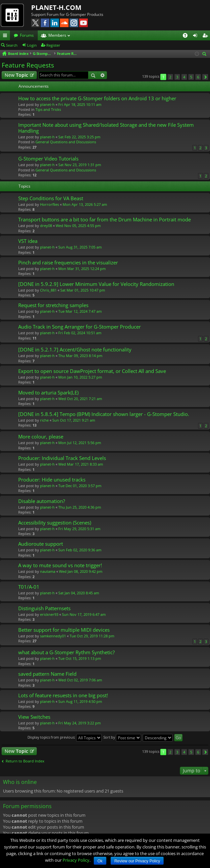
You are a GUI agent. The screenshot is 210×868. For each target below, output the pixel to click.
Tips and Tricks (48, 109)
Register (53, 45)
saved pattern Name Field (47, 674)
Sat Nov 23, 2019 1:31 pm (80, 165)
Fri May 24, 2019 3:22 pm (79, 723)
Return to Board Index (25, 761)
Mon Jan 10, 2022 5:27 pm (80, 377)
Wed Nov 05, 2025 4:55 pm (78, 226)
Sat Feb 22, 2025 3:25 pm (79, 137)
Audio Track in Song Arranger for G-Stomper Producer (79, 327)
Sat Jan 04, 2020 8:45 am (79, 593)
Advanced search (103, 75)
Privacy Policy (76, 860)
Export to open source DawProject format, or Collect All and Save (92, 371)
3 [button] (177, 77)
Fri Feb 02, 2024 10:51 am (80, 333)
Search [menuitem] (205, 54)
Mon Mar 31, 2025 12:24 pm (82, 269)
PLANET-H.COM (56, 7)
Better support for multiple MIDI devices (64, 630)
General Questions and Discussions (66, 142)
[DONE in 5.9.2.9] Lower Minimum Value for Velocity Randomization (96, 284)
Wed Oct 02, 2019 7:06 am (80, 680)
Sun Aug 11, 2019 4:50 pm (80, 701)
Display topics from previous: (65, 738)
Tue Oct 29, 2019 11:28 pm (92, 636)
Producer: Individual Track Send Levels (62, 458)
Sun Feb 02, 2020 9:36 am (80, 550)
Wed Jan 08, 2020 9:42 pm (81, 571)
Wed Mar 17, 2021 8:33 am (81, 464)
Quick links (6, 36)
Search (12, 45)
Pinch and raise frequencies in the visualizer (68, 263)
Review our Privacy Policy (137, 861)
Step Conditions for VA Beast (51, 198)
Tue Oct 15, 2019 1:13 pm (80, 658)
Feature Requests (28, 65)
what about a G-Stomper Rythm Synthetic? (66, 652)
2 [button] (170, 77)
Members (57, 35)
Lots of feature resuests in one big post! (63, 695)
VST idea (28, 241)
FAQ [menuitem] (187, 36)
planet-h (47, 104)
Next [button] (205, 77)
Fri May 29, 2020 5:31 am (79, 529)
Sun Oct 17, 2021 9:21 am (74, 420)
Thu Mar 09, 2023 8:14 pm (80, 356)
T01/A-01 (29, 587)
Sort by (122, 738)
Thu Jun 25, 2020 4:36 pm (80, 507)
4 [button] (184, 77)
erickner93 (49, 614)
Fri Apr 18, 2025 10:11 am (80, 104)
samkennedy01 (53, 636)
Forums (27, 35)
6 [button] (198, 77)
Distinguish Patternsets (44, 608)
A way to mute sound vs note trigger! (60, 565)
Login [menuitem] (196, 36)
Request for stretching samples (53, 305)
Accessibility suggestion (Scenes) (55, 523)
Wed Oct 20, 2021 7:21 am (80, 399)
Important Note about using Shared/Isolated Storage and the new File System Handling (106, 128)
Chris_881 (48, 290)
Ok (100, 861)
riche (44, 420)
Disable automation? (42, 501)
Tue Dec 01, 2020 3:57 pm (80, 486)
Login (32, 45)
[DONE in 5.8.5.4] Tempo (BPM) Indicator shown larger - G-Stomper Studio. (104, 414)
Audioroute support (41, 544)
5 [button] (191, 77)
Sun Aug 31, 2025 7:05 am (80, 247)
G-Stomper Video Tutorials (48, 159)
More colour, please (41, 437)
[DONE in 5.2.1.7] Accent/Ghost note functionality (75, 350)
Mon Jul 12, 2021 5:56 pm (80, 443)
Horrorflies (50, 204)
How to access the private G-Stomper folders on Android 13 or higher (97, 98)
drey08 (46, 226)
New (16, 75)
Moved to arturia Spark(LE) (48, 393)
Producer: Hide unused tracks (52, 480)
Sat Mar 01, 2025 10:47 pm (83, 290)
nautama (48, 571)
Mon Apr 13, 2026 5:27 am (85, 204)
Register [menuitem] (206, 36)
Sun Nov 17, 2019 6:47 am (84, 614)
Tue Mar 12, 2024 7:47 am (80, 311)
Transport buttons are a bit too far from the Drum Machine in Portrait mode (105, 220)
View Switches (34, 717)
